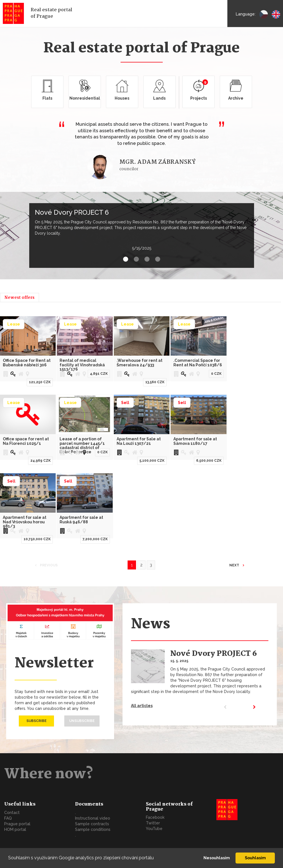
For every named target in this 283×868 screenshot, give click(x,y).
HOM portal (15, 829)
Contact (12, 813)
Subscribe (37, 721)
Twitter (153, 823)
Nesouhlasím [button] (217, 858)
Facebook (155, 817)
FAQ (8, 818)
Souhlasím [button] (255, 858)
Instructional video (93, 818)
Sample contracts (92, 824)
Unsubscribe (82, 721)
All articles (142, 706)
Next (235, 565)
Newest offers (20, 298)
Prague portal (17, 824)
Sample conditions (93, 829)
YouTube (154, 829)
